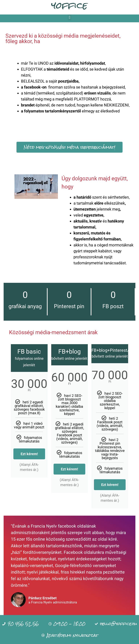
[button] (69, 17)
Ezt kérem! (29, 454)
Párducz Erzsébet (43, 598)
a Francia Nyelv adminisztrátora (53, 602)
